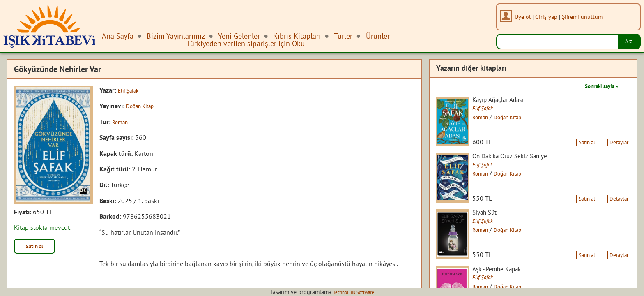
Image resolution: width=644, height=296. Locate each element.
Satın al (39, 247)
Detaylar (616, 151)
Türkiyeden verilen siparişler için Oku (246, 43)
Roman (122, 122)
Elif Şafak (131, 90)
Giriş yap (550, 17)
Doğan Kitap (144, 106)
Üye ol (526, 17)
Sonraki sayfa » (596, 86)
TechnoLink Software (354, 292)
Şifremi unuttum (585, 17)
